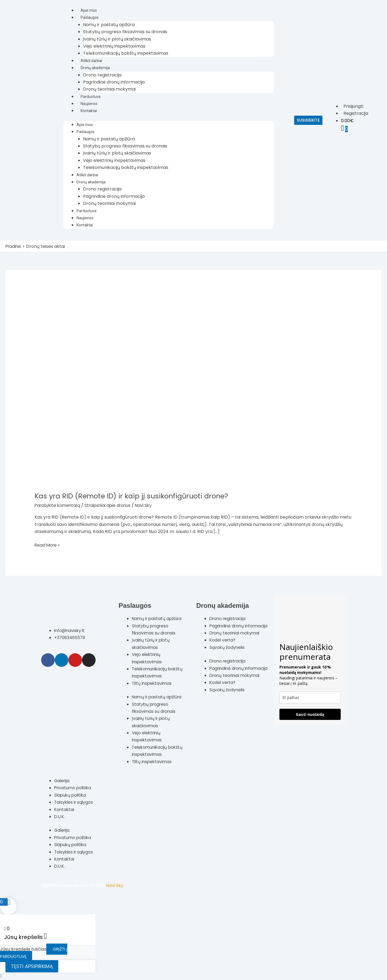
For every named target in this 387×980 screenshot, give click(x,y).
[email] (310, 697)
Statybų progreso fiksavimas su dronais (125, 32)
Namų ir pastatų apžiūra (109, 25)
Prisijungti (353, 106)
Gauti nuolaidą (310, 714)
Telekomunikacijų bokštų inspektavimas (126, 53)
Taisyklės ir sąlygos (74, 802)
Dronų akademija (95, 68)
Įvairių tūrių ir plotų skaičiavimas (117, 39)
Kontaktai (89, 111)
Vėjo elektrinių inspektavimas (114, 46)
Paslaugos (90, 17)
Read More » (48, 545)
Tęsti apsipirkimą (32, 966)
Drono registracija (102, 75)
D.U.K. (60, 817)
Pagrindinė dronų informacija (114, 82)
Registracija (356, 113)
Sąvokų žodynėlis (228, 654)
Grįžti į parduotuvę (34, 953)
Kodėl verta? (223, 647)
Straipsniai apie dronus (111, 505)
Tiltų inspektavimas (153, 683)
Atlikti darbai (91, 61)
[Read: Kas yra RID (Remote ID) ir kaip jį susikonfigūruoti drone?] (171, 389)
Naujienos (89, 104)
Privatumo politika (74, 788)
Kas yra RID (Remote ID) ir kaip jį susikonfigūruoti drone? (134, 496)
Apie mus (89, 10)
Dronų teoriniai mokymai (109, 89)
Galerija (62, 781)
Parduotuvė (91, 97)
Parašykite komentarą (59, 505)
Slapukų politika (71, 795)
